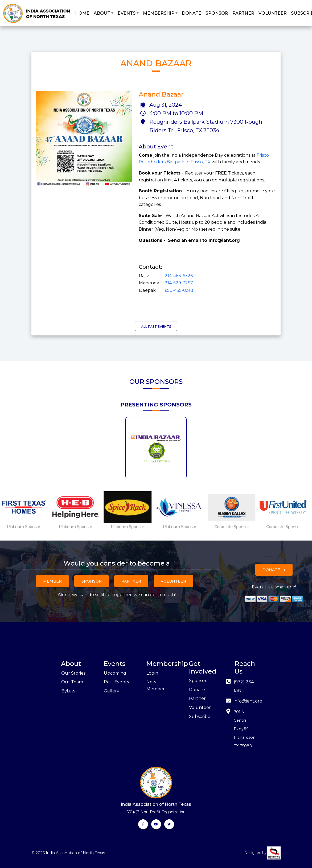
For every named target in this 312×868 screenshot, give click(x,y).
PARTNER (243, 13)
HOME (82, 13)
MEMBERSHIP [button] (159, 13)
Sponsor (92, 581)
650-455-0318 (179, 290)
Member (52, 581)
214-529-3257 (179, 283)
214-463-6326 (179, 276)
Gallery (112, 691)
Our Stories (73, 673)
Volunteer (173, 581)
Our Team (72, 682)
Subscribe (200, 717)
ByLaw (68, 691)
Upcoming (115, 673)
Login (152, 673)
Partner (131, 581)
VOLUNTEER (273, 13)
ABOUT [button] (102, 13)
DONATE (192, 13)
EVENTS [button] (127, 13)
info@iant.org (248, 701)
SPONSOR (217, 13)
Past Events (116, 682)
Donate (271, 570)
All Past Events (156, 327)
